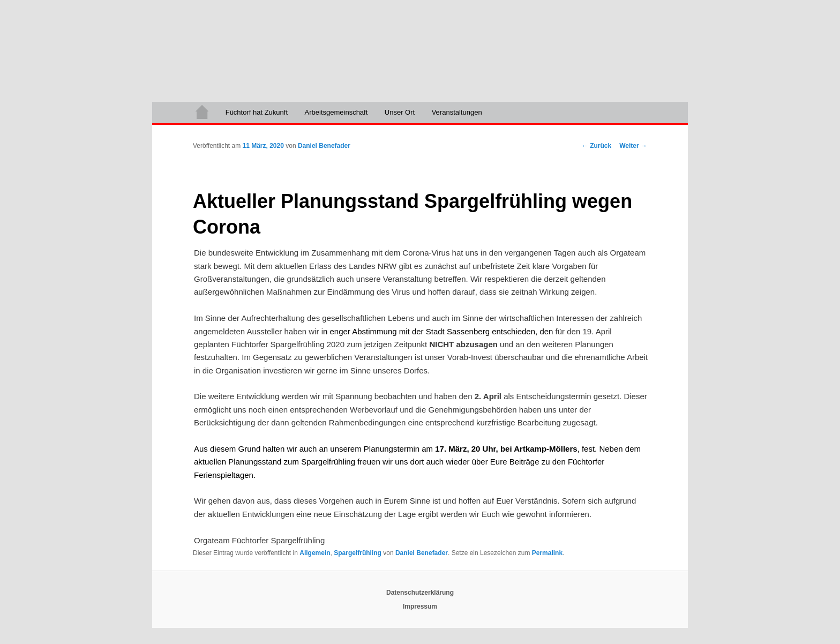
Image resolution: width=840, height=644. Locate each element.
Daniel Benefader (324, 146)
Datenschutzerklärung (420, 593)
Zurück (597, 146)
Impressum (420, 606)
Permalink (547, 553)
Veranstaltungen (457, 112)
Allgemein (315, 553)
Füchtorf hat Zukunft (257, 112)
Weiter (633, 146)
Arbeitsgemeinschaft (336, 112)
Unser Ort (400, 112)
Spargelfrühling (358, 553)
